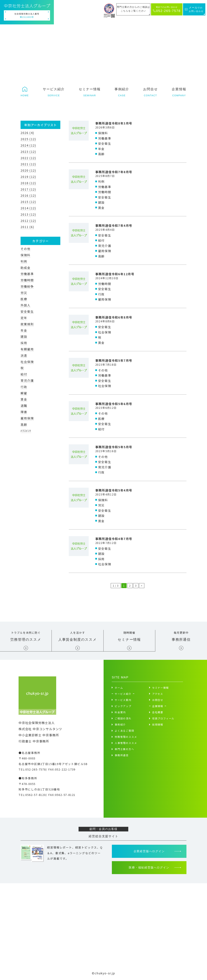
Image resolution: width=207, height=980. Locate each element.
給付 (24, 374)
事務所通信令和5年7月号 (114, 360)
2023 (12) (28, 152)
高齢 (24, 424)
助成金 (25, 268)
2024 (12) (28, 145)
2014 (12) (28, 208)
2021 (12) (28, 164)
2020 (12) (28, 170)
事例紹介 (120, 724)
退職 (24, 406)
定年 (24, 318)
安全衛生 (27, 311)
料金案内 (120, 712)
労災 (24, 293)
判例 (24, 261)
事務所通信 (122, 755)
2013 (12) (28, 214)
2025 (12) (28, 139)
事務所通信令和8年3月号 (114, 123)
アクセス (158, 694)
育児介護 (27, 380)
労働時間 (27, 280)
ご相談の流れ (123, 718)
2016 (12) (28, 195)
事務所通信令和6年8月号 (114, 317)
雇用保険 (27, 418)
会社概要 (158, 712)
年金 (24, 330)
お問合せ (158, 700)
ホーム (119, 687)
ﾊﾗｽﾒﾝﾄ (26, 431)
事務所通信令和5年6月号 (114, 404)
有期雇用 (27, 349)
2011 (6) (27, 227)
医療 (24, 299)
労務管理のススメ (126, 737)
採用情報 (158, 724)
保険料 (25, 255)
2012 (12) (28, 221)
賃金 (24, 399)
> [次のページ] (142, 586)
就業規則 (27, 324)
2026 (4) (27, 133)
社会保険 (27, 362)
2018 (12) (28, 183)
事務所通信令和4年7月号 (114, 539)
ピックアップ (123, 706)
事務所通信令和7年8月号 (114, 172)
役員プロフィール (163, 718)
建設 (24, 336)
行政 (24, 387)
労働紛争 (27, 286)
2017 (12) (28, 189)
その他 (25, 249)
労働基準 (27, 274)
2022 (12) (28, 158)
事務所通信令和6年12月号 (115, 274)
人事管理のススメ (126, 743)
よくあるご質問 (124, 730)
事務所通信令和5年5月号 (114, 447)
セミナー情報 (161, 687)
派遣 (24, 355)
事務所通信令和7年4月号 (114, 225)
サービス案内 (123, 700)
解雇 (24, 393)
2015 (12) (28, 202)
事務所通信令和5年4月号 (114, 490)
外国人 (25, 305)
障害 (24, 412)
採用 (24, 343)
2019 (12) (28, 177)
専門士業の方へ (124, 749)
